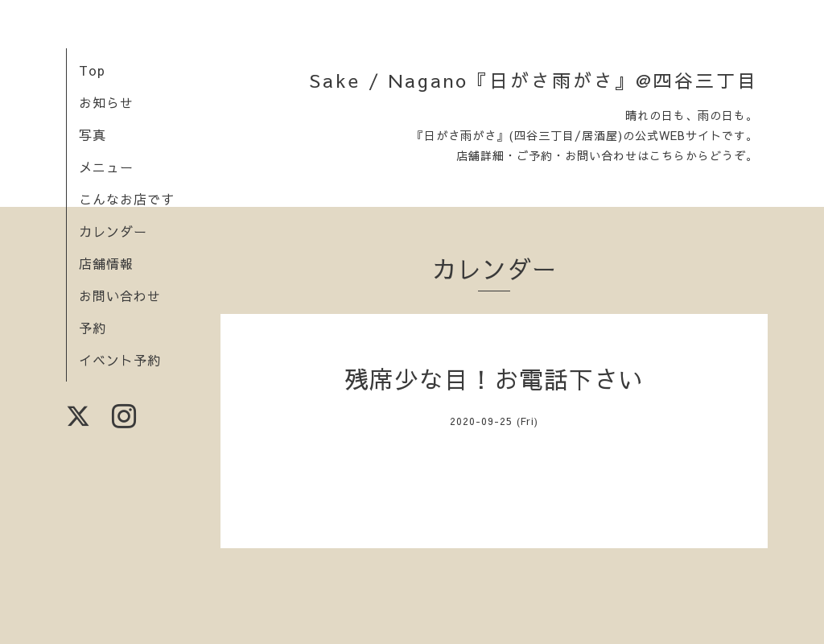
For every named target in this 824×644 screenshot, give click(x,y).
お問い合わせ (120, 295)
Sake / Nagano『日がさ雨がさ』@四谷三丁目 (534, 80)
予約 (93, 328)
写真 (93, 134)
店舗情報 (106, 263)
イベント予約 (120, 360)
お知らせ (106, 102)
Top (92, 70)
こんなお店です (127, 199)
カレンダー (113, 231)
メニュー (106, 167)
